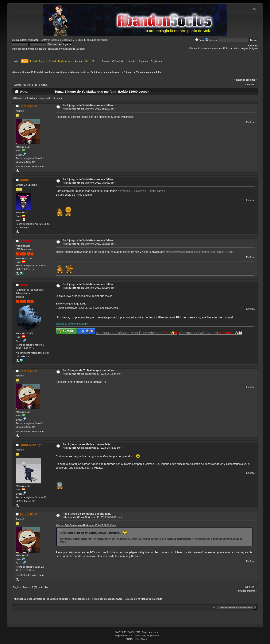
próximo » (252, 80)
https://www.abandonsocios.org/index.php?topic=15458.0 (200, 252)
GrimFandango (31, 445)
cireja (24, 285)
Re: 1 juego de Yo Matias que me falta (86, 444)
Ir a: (214, 608)
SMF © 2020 (134, 632)
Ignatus (25, 241)
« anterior (239, 80)
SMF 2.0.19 (121, 632)
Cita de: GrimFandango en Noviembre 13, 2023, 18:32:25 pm (86, 525)
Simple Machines (150, 632)
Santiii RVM (28, 106)
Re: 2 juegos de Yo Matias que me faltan (88, 370)
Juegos (211, 40)
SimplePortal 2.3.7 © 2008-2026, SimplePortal (137, 636)
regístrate (67, 40)
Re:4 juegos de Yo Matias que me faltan (88, 105)
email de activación (97, 40)
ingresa (55, 40)
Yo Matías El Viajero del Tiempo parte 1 (142, 191)
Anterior (27, 85)
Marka (24, 180)
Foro (200, 40)
